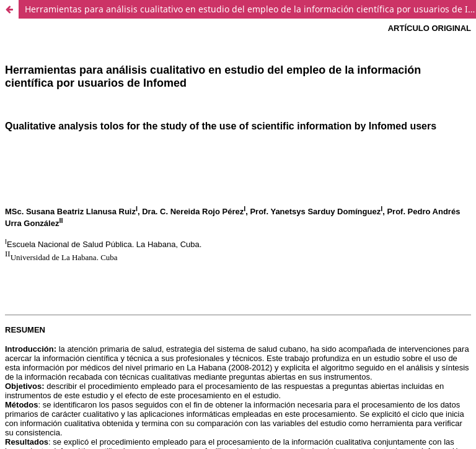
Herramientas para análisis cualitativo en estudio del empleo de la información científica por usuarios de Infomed (250, 9)
